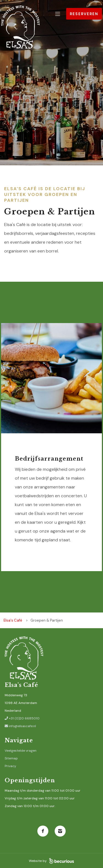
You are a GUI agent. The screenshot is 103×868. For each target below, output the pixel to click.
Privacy (10, 766)
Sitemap (11, 758)
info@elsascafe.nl (20, 726)
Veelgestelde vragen (21, 751)
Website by (51, 861)
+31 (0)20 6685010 (22, 718)
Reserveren (84, 14)
